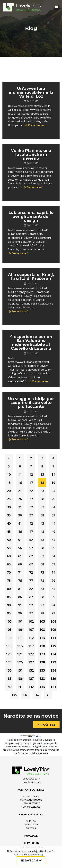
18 (42, 483)
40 (9, 523)
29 (53, 499)
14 (53, 474)
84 (53, 589)
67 (31, 564)
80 (9, 589)
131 (20, 670)
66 (20, 564)
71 (20, 572)
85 (9, 597)
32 (31, 507)
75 (9, 581)
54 (53, 540)
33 (42, 507)
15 (9, 483)
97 (31, 613)
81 (20, 589)
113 (42, 638)
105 (9, 630)
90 (9, 605)
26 (20, 499)
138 (42, 679)
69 (53, 564)
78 (42, 581)
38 (42, 515)
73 (42, 572)
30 (9, 507)
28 (42, 499)
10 (9, 474)
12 (31, 474)
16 (20, 483)
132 (31, 670)
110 (9, 638)
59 (53, 548)
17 (31, 483)
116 (20, 646)
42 (31, 523)
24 (53, 491)
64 (53, 556)
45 (9, 532)
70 (9, 572)
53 (42, 540)
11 (20, 474)
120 (9, 654)
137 (31, 679)
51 (20, 540)
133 (42, 670)
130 (9, 670)
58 (42, 548)
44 (53, 523)
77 (31, 581)
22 (31, 491)
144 (53, 687)
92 (31, 605)
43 (42, 523)
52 (31, 540)
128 (42, 662)
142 (31, 687)
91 (20, 605)
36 (20, 515)
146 (25, 695)
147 (37, 695)
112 (31, 638)
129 (53, 662)
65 (9, 564)
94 (53, 605)
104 (53, 621)
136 (20, 679)
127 (31, 662)
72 (31, 572)
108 (42, 630)
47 (31, 532)
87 (31, 597)
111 (20, 638)
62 (31, 556)
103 (42, 621)
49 (53, 532)
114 (53, 638)
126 (20, 662)
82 (31, 589)
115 (9, 646)
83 (42, 589)
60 (9, 556)
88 (42, 597)
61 (20, 556)
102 (31, 621)
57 (31, 548)
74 (53, 572)
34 (53, 507)
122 (31, 654)
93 (42, 605)
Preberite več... (36, 125)
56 (20, 548)
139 (53, 679)
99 (53, 613)
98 (42, 613)
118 (42, 646)
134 (53, 670)
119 (53, 646)
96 (20, 613)
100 (9, 621)
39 (53, 515)
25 (9, 499)
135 (9, 679)
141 (20, 687)
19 (53, 483)
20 (9, 491)
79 (53, 581)
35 (9, 515)
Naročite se (46, 725)
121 (20, 654)
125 (9, 662)
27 (31, 499)
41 (20, 523)
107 (31, 630)
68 (42, 564)
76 (20, 581)
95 (9, 613)
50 (9, 540)
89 (53, 597)
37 (31, 515)
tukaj (40, 855)
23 (42, 491)
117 (31, 646)
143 (42, 687)
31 (20, 507)
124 (53, 654)
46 (20, 532)
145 (14, 695)
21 (20, 491)
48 (42, 532)
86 (20, 597)
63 (42, 556)
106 (20, 630)
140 (9, 687)
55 (9, 548)
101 (20, 621)
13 (42, 474)
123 (42, 654)
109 (53, 630)
